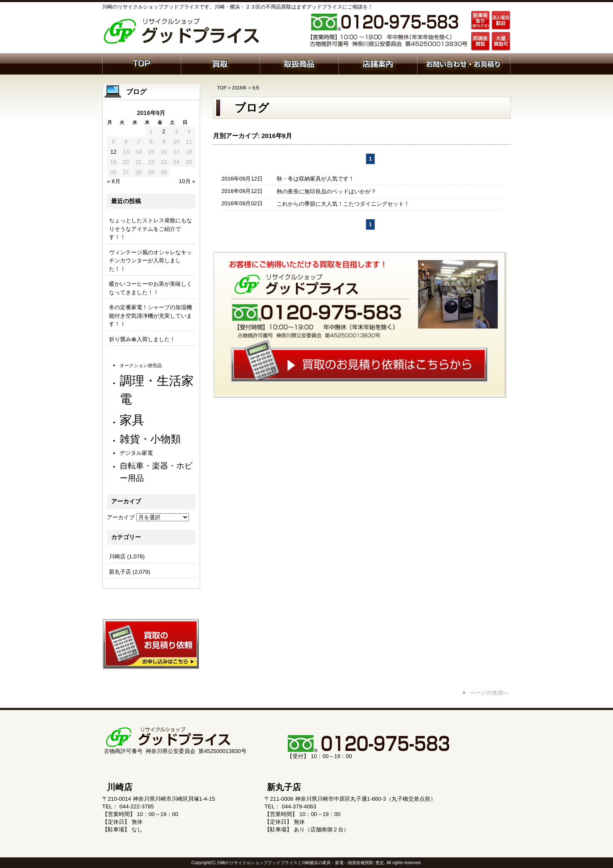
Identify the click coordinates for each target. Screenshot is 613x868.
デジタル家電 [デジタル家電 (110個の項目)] (136, 453)
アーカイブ (121, 517)
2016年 (239, 88)
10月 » (187, 181)
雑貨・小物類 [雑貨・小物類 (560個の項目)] (150, 439)
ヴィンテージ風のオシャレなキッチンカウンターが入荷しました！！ (150, 261)
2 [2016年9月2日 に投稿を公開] (164, 131)
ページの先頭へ (489, 693)
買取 (220, 63)
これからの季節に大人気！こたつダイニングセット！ (343, 204)
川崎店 (117, 556)
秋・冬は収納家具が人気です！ (315, 179)
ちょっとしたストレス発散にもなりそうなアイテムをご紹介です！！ (150, 229)
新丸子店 (120, 572)
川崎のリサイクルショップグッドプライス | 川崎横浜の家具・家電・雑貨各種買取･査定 (300, 863)
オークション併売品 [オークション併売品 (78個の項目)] (141, 365)
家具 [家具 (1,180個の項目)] (132, 420)
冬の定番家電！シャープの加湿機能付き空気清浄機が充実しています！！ (150, 316)
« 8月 (114, 181)
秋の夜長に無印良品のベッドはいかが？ (327, 191)
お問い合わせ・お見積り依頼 (464, 63)
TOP (222, 88)
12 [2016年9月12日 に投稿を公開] (113, 152)
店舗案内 (378, 63)
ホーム (142, 63)
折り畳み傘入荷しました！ (142, 339)
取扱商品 (299, 63)
